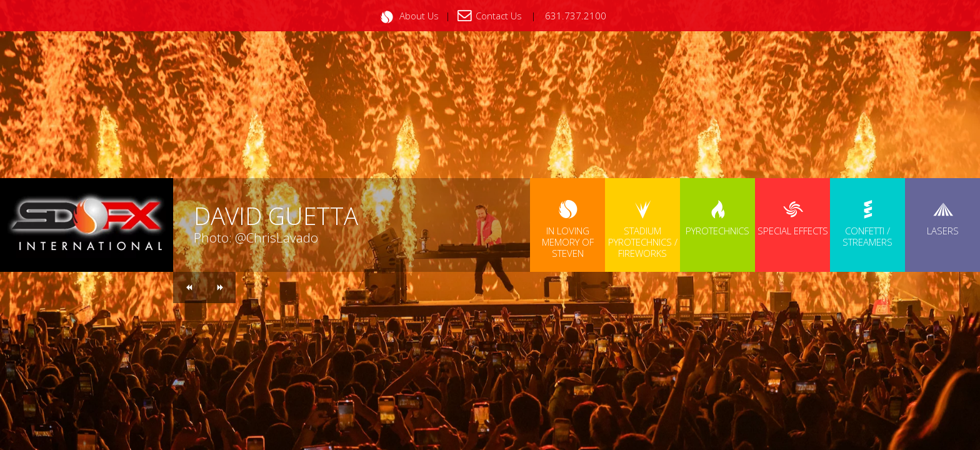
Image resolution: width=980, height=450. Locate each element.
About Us (419, 16)
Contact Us (499, 16)
